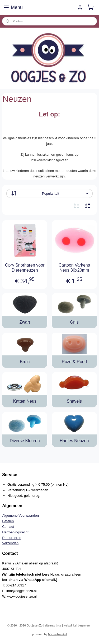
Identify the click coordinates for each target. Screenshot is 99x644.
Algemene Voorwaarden (20, 515)
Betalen (8, 521)
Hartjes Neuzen (74, 441)
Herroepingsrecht (15, 532)
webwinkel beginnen (77, 625)
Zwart (25, 322)
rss (59, 625)
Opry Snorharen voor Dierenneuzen (25, 268)
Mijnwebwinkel (57, 634)
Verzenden (10, 543)
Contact (8, 527)
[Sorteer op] (49, 193)
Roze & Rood (74, 362)
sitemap (50, 625)
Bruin (25, 362)
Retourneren (12, 538)
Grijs (74, 322)
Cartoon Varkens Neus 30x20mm (74, 268)
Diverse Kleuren (25, 441)
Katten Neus (25, 401)
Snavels (74, 401)
